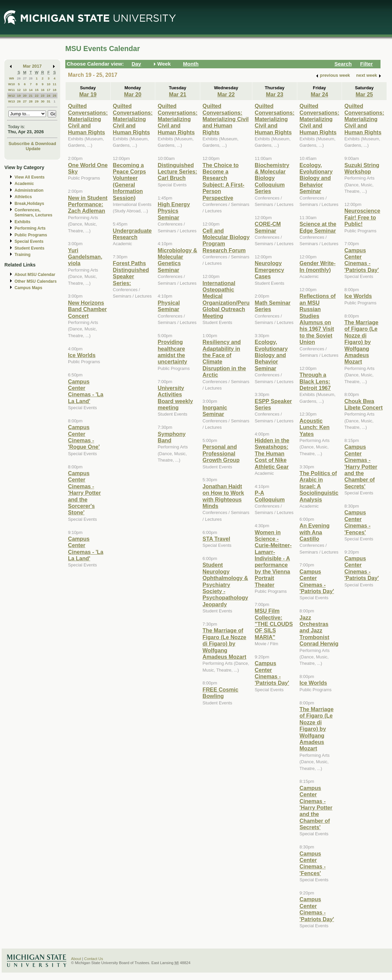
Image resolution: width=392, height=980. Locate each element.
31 (49, 101)
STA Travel (216, 539)
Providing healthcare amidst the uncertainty (172, 352)
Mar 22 (226, 94)
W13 (11, 101)
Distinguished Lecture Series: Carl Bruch (177, 172)
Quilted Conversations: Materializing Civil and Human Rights (88, 119)
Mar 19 (88, 94)
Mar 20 (133, 94)
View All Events (30, 177)
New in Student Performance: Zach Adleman (88, 204)
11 (55, 84)
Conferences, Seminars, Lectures (33, 213)
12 (19, 90)
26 (19, 78)
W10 (11, 84)
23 (43, 96)
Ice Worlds (82, 355)
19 (19, 96)
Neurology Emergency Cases (269, 270)
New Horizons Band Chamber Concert (87, 309)
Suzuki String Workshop (362, 168)
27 (25, 78)
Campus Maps (28, 288)
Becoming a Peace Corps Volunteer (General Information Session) (130, 181)
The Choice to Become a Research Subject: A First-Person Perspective (224, 181)
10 (49, 84)
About (76, 959)
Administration (29, 190)
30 (43, 101)
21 (31, 96)
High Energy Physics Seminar (174, 211)
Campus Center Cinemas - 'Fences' (313, 863)
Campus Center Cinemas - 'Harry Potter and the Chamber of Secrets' (316, 808)
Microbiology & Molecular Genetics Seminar (177, 260)
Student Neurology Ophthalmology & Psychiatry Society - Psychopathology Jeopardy (225, 584)
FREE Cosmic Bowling (221, 693)
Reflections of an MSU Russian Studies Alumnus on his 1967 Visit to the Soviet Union (318, 319)
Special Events (29, 241)
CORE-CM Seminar (268, 227)
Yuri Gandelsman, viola (85, 257)
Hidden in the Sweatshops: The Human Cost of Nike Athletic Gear (272, 453)
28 (31, 78)
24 (49, 96)
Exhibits (22, 222)
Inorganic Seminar (215, 411)
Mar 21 (177, 94)
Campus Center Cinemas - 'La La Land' (86, 391)
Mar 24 (319, 94)
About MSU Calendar (35, 275)
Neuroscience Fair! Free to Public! (362, 217)
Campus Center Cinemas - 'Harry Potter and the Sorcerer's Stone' (84, 493)
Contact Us (94, 959)
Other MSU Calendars (36, 281)
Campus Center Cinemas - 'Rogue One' (84, 437)
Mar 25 (364, 94)
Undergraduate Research (132, 234)
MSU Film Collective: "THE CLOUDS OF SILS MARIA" (274, 624)
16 (43, 90)
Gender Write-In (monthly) (318, 266)
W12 (11, 96)
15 (37, 90)
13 (25, 90)
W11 (11, 90)
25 (55, 96)
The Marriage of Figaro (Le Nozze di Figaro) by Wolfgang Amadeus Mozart (224, 644)
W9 (12, 78)
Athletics (23, 197)
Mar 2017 (32, 66)
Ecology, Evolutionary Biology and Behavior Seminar (271, 355)
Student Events (29, 248)
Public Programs (31, 235)
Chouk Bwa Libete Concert (363, 404)
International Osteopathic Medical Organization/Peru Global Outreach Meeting (226, 299)
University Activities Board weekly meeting (175, 398)
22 (37, 96)
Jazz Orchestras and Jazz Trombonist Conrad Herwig (319, 631)
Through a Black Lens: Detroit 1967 (315, 381)
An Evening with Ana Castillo (315, 532)
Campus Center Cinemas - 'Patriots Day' (272, 673)
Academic (24, 184)
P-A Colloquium (270, 496)
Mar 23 (274, 94)
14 (31, 90)
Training (22, 255)
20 (25, 96)
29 (37, 101)
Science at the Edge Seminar (318, 227)
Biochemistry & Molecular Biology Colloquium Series (272, 178)
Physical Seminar (169, 306)
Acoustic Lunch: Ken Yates (315, 427)
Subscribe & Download (32, 144)
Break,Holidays (29, 204)
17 (49, 90)
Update (33, 149)
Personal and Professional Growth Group (221, 453)
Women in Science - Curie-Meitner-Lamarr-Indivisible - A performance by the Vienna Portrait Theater (273, 558)
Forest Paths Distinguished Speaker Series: (131, 273)
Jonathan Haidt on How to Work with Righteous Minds (223, 496)
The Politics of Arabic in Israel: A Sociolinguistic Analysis (319, 486)
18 (55, 90)
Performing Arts (30, 228)
